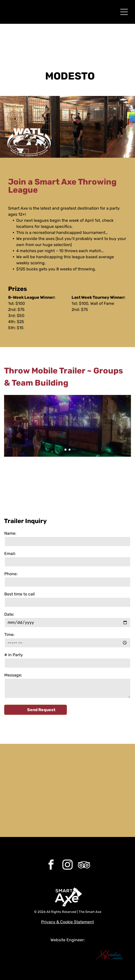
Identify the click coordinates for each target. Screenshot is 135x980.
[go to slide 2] (70, 450)
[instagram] (68, 865)
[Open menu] (124, 12)
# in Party (14, 655)
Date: (9, 614)
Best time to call (20, 594)
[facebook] (51, 865)
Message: (13, 675)
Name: (10, 533)
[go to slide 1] (65, 450)
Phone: (11, 574)
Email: (10, 554)
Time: (9, 635)
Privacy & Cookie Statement (68, 922)
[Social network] (84, 865)
